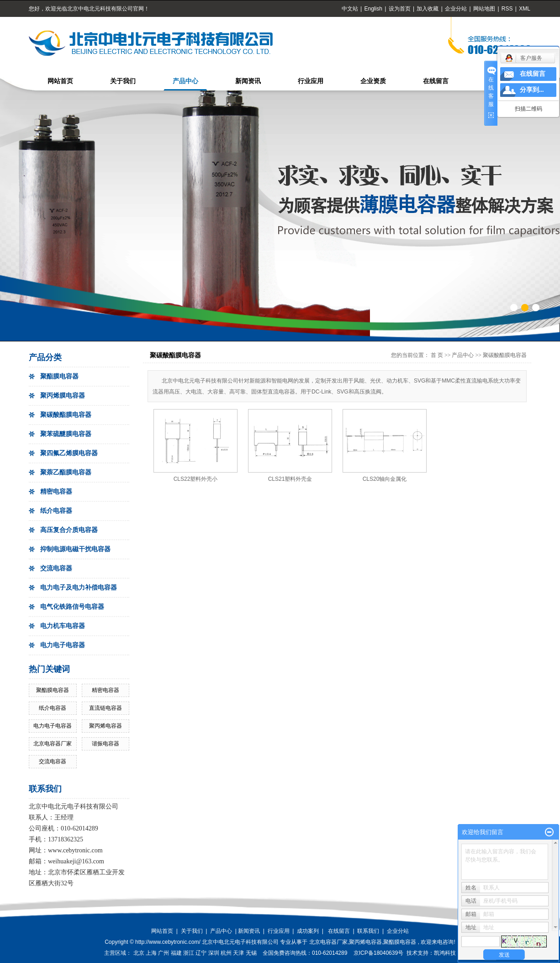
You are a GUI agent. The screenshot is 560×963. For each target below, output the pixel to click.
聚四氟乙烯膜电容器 (69, 453)
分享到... (532, 90)
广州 (164, 953)
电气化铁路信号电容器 (72, 607)
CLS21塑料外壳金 (290, 479)
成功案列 (308, 931)
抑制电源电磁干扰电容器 (75, 549)
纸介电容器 (56, 511)
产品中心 (185, 81)
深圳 (214, 953)
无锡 (251, 953)
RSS (507, 9)
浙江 (189, 953)
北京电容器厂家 (53, 744)
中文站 (350, 9)
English (373, 9)
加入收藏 (428, 9)
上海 (151, 953)
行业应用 (311, 81)
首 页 (437, 355)
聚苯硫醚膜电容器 (66, 434)
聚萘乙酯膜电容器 (66, 472)
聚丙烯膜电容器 (63, 396)
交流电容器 (56, 568)
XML (525, 9)
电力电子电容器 (63, 645)
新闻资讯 (248, 81)
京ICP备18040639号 (378, 953)
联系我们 (368, 931)
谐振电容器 (106, 744)
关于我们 (123, 81)
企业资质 (373, 81)
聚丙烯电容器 (106, 726)
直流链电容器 (106, 708)
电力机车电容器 (63, 626)
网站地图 (485, 9)
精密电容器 (56, 492)
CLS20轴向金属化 (385, 479)
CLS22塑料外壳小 (196, 479)
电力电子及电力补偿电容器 (79, 588)
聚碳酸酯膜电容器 (66, 415)
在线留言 (436, 81)
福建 (176, 953)
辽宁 (201, 953)
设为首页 (400, 9)
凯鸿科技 (445, 953)
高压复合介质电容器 (69, 530)
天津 (238, 953)
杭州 (226, 953)
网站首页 (60, 81)
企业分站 (456, 9)
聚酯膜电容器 (59, 376)
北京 (139, 953)
